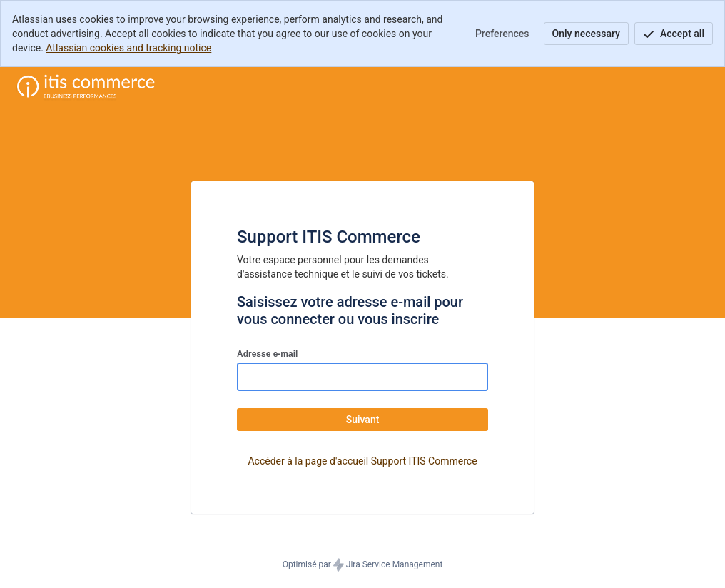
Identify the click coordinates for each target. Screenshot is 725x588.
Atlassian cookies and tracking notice (128, 48)
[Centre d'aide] (86, 87)
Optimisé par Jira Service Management (363, 565)
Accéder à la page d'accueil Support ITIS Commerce (362, 461)
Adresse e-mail (267, 354)
